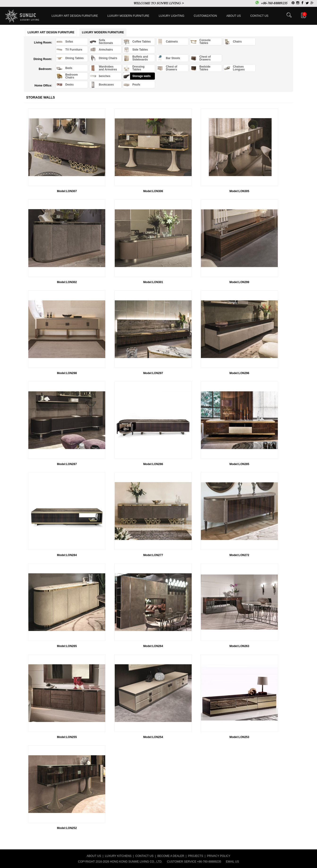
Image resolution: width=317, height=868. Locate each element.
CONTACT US (144, 856)
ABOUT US (94, 856)
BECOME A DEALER (171, 856)
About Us (234, 16)
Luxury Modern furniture (128, 16)
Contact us (259, 16)
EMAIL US (232, 862)
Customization (205, 16)
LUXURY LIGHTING (172, 16)
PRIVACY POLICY (219, 856)
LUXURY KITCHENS (118, 856)
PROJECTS (196, 856)
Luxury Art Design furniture (75, 16)
